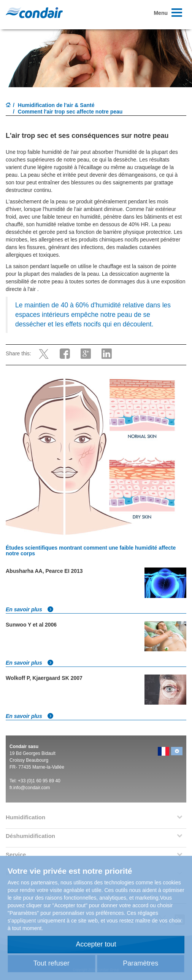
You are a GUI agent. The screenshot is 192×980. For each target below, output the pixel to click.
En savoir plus (30, 609)
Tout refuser (52, 963)
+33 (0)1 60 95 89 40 (39, 781)
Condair (34, 13)
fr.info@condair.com (30, 788)
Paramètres (140, 963)
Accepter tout (96, 944)
